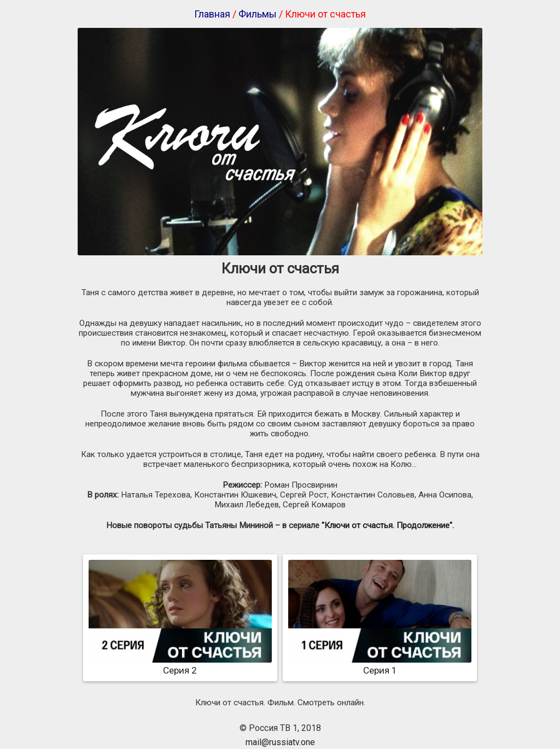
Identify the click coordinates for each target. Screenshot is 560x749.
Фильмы (258, 14)
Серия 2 (180, 665)
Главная (212, 14)
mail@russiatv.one (280, 742)
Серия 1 (380, 665)
